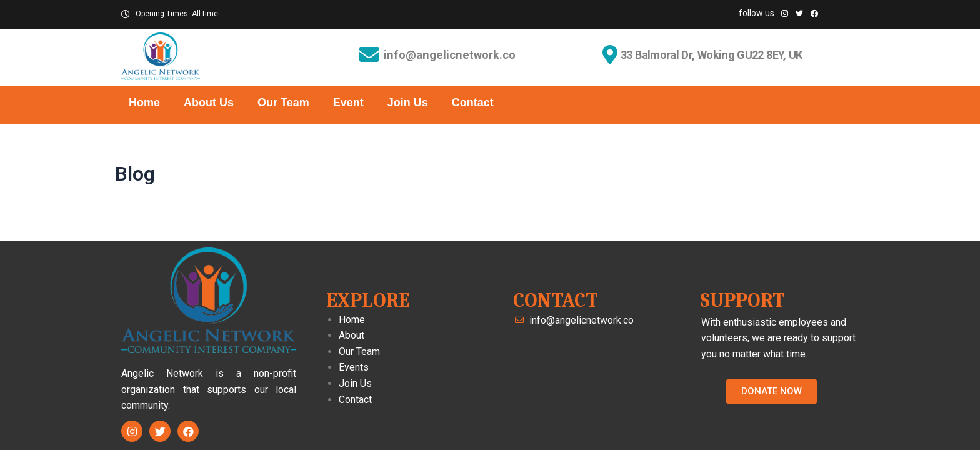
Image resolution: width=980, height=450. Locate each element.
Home (144, 102)
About (352, 335)
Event (348, 102)
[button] (772, 392)
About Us (209, 102)
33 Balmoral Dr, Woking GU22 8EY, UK (714, 55)
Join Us (408, 102)
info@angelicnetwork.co (450, 55)
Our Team (283, 102)
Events (354, 367)
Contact (473, 102)
